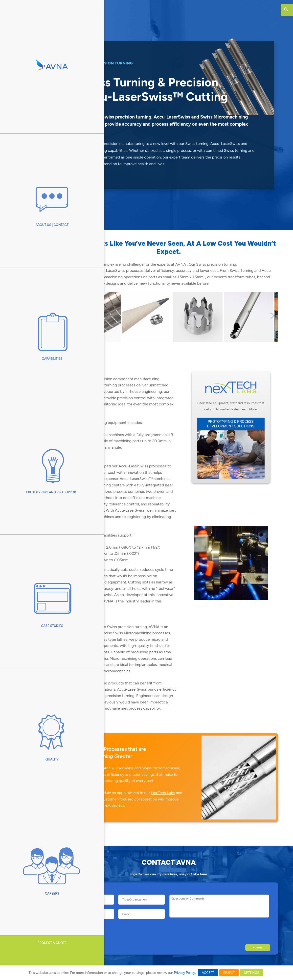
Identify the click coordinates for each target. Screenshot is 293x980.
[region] (169, 317)
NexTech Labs (163, 793)
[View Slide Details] (135, 317)
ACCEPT (208, 973)
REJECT (229, 973)
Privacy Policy (184, 973)
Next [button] (272, 316)
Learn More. (249, 409)
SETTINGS (252, 973)
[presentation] (233, 930)
